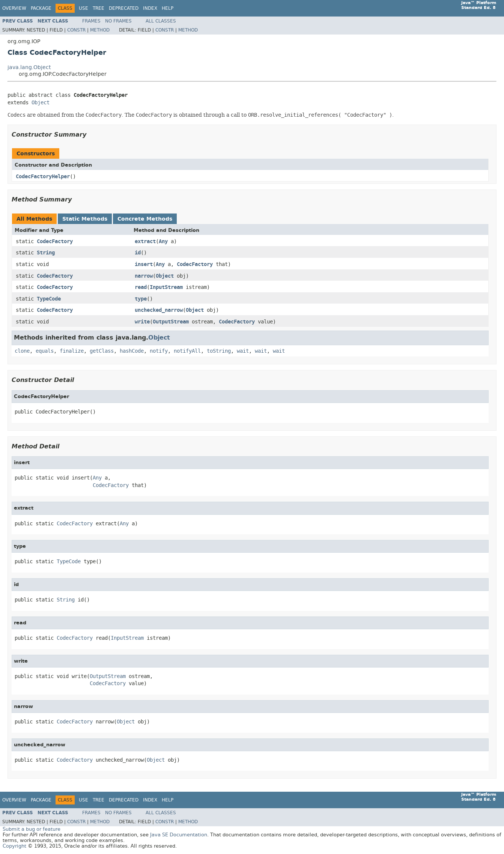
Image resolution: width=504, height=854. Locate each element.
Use (83, 8)
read (141, 287)
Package (41, 8)
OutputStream (171, 322)
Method (100, 30)
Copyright (14, 846)
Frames (91, 21)
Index (150, 8)
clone (22, 351)
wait (243, 351)
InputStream (166, 287)
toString (219, 351)
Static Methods (85, 219)
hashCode (132, 351)
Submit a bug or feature (32, 829)
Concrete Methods (145, 219)
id (138, 253)
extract (145, 241)
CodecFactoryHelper (43, 177)
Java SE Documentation (179, 835)
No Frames (118, 21)
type (141, 299)
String (46, 253)
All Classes (161, 21)
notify (159, 351)
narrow (144, 276)
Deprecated (124, 8)
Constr (76, 30)
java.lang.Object (29, 67)
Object (41, 103)
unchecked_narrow (159, 310)
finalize (72, 351)
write (142, 322)
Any (163, 241)
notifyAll (187, 351)
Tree (99, 8)
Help (168, 8)
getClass (102, 351)
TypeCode (49, 299)
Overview (14, 8)
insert (144, 264)
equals (45, 351)
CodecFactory (55, 241)
